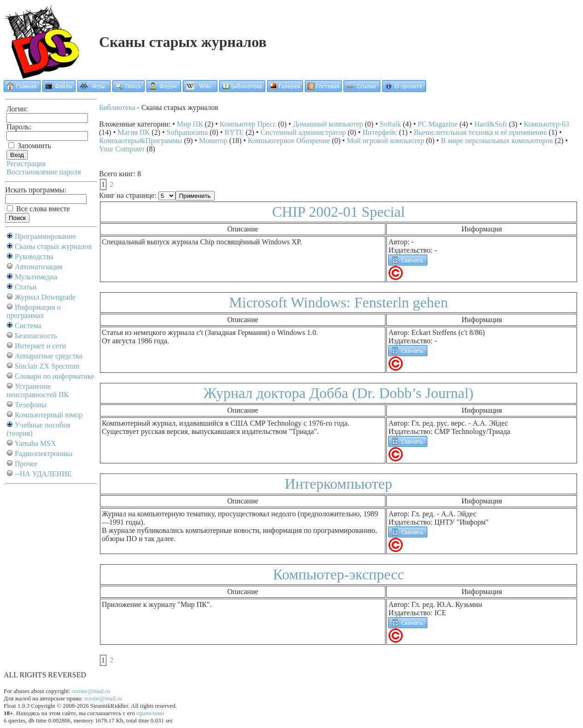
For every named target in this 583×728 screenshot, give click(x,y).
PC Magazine (438, 124)
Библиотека (117, 107)
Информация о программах (34, 311)
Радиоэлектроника (44, 454)
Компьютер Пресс (248, 124)
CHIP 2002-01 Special (339, 212)
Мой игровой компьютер (385, 141)
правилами (150, 713)
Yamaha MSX (35, 443)
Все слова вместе (38, 209)
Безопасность (36, 336)
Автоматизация (38, 267)
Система (28, 326)
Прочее (26, 464)
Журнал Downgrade (45, 297)
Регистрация (26, 164)
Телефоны (31, 405)
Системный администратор (303, 132)
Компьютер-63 (546, 124)
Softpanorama (187, 132)
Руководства (34, 257)
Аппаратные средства (49, 356)
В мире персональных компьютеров (497, 141)
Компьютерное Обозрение (289, 141)
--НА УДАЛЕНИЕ (43, 474)
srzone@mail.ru (91, 691)
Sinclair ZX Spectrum (47, 366)
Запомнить (30, 146)
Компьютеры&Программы (141, 141)
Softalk (391, 124)
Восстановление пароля (44, 172)
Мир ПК (190, 124)
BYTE (234, 132)
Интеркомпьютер (338, 484)
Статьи (26, 287)
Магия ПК (134, 132)
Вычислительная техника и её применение (481, 132)
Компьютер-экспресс (339, 574)
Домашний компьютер (328, 124)
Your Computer (122, 149)
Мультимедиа (36, 277)
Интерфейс (380, 132)
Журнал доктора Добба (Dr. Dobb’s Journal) (338, 393)
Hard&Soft (491, 124)
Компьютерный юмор (49, 415)
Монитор (213, 141)
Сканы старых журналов (53, 246)
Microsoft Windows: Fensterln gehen (338, 302)
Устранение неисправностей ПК (38, 390)
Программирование (45, 236)
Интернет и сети (40, 346)
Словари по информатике (54, 376)
